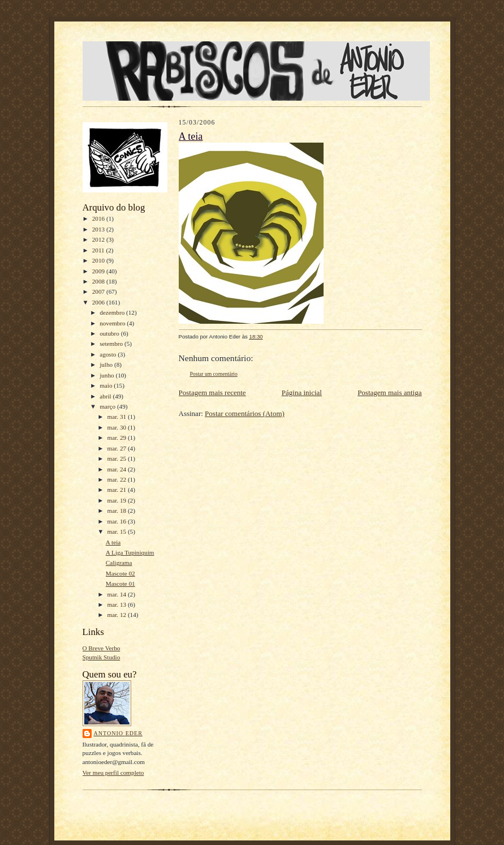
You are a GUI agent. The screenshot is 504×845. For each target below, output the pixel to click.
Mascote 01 (120, 584)
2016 (99, 218)
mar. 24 (118, 469)
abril (106, 396)
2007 (99, 291)
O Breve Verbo (102, 648)
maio (107, 385)
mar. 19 (118, 500)
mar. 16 (118, 521)
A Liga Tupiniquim (130, 552)
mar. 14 (118, 594)
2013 (99, 229)
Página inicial (302, 393)
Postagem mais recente (212, 393)
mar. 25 (118, 458)
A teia (113, 542)
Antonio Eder (118, 733)
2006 (99, 302)
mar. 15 (118, 531)
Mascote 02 (120, 573)
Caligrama (119, 563)
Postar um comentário (214, 374)
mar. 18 (118, 511)
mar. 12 (118, 615)
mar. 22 (118, 479)
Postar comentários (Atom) (245, 413)
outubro (110, 333)
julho (107, 364)
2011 (99, 250)
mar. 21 (118, 490)
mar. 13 (118, 604)
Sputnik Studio (102, 657)
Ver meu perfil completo (113, 773)
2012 (99, 239)
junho (107, 375)
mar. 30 (118, 427)
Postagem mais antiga (389, 393)
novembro (113, 323)
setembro (112, 344)
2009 (99, 271)
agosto (109, 354)
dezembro (113, 312)
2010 (99, 260)
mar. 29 (118, 437)
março (108, 406)
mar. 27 (118, 448)
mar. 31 (118, 417)
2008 (99, 281)
